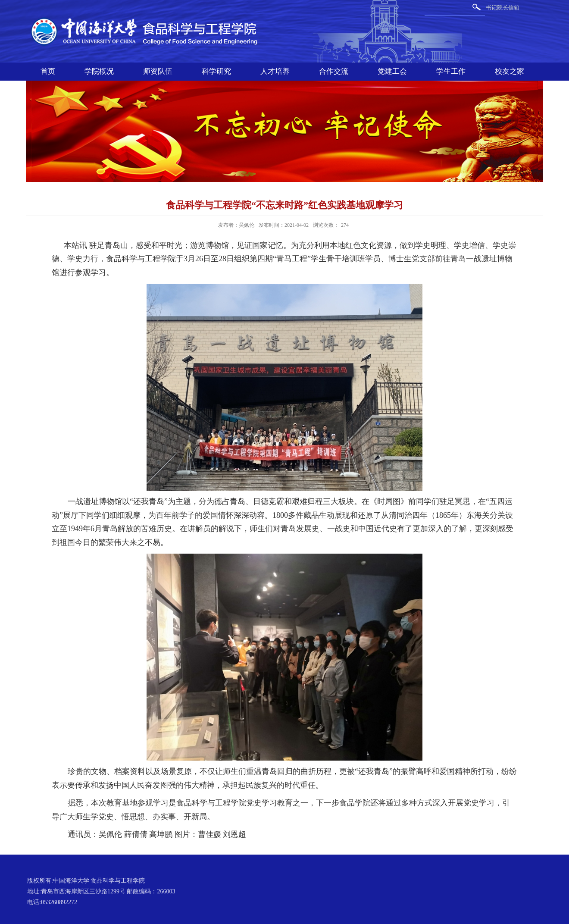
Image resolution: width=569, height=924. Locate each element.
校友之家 (510, 71)
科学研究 (216, 71)
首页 (48, 71)
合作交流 (334, 71)
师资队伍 (158, 71)
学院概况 (99, 71)
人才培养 (275, 71)
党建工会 (392, 71)
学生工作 (451, 71)
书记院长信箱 (503, 8)
